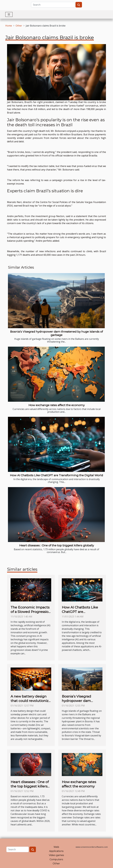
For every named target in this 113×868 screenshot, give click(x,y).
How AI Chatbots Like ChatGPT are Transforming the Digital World (56, 475)
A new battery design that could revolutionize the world (31, 701)
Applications (56, 851)
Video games (56, 855)
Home (9, 26)
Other (19, 26)
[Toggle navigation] (9, 14)
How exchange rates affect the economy (57, 405)
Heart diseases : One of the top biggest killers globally (57, 545)
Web (56, 847)
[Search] (53, 5)
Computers (56, 859)
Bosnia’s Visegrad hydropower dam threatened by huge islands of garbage (56, 333)
